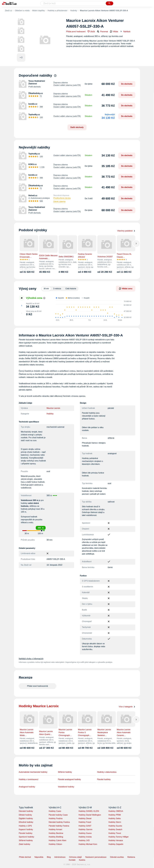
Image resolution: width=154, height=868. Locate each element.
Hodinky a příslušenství (57, 11)
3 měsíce (57, 289)
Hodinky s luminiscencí (29, 779)
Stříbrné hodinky (65, 772)
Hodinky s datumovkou (107, 772)
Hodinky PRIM (115, 815)
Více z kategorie (127, 707)
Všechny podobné (126, 231)
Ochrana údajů (75, 857)
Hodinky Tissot (115, 833)
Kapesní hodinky (26, 829)
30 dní (46, 289)
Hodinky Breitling (56, 837)
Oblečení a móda (22, 11)
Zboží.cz (8, 11)
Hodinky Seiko (115, 818)
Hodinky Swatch (115, 829)
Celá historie (71, 289)
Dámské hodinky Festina (59, 822)
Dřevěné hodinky (26, 822)
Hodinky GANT (85, 826)
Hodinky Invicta (85, 837)
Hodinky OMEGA (116, 811)
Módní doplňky (38, 11)
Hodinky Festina (56, 818)
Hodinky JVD (84, 840)
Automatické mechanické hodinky (33, 772)
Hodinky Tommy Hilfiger (119, 837)
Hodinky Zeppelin (116, 844)
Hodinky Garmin (85, 829)
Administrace (60, 857)
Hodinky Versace (116, 840)
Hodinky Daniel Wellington (90, 815)
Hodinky (74, 11)
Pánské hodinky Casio (58, 815)
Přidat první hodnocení (76, 32)
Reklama (131, 857)
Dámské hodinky (26, 811)
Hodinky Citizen (55, 844)
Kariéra (82, 860)
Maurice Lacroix (53, 408)
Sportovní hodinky (26, 837)
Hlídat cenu (126, 289)
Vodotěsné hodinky (66, 787)
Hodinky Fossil (85, 822)
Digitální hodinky (26, 818)
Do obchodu (127, 84)
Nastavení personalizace (96, 857)
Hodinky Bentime (56, 833)
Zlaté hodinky (24, 844)
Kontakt (72, 860)
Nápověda (39, 857)
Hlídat (114, 32)
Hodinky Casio (55, 811)
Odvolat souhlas (117, 857)
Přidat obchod (25, 857)
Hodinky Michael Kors (88, 844)
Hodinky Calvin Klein (57, 840)
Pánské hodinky (104, 779)
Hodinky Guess (85, 833)
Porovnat (102, 31)
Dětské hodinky (25, 815)
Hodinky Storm (115, 822)
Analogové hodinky (27, 787)
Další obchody (77, 127)
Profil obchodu (35, 87)
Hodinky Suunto (115, 826)
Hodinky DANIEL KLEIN (89, 811)
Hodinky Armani (55, 829)
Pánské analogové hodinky (69, 779)
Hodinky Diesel (85, 818)
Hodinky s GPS (25, 826)
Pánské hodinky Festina (59, 826)
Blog (49, 857)
